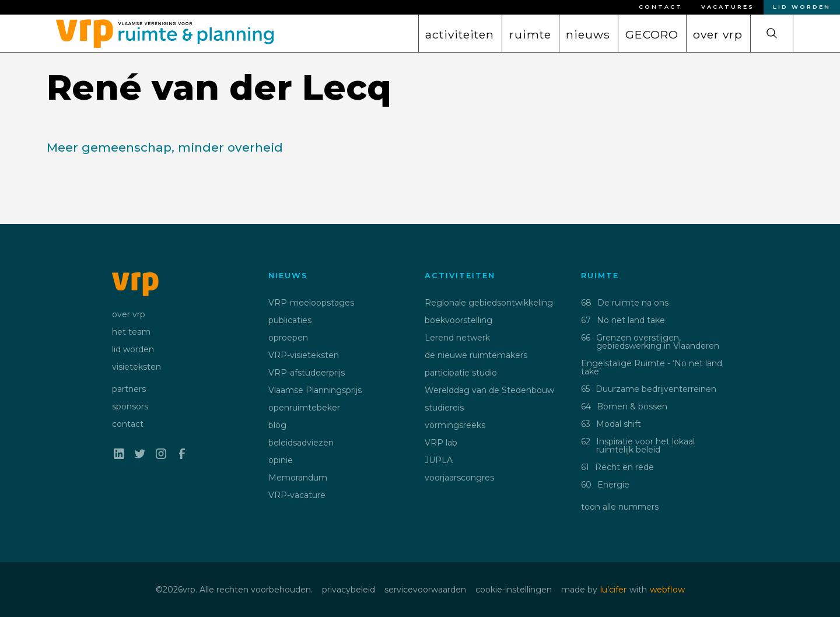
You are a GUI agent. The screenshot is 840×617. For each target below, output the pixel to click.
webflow (667, 590)
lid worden (133, 349)
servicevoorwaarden (425, 590)
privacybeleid (349, 590)
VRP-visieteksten (304, 355)
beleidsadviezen (301, 443)
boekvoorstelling (459, 320)
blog (277, 425)
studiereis (444, 408)
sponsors (130, 406)
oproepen (288, 338)
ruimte (530, 34)
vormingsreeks (455, 425)
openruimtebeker (304, 408)
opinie (281, 460)
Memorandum (298, 478)
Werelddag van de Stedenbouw (489, 390)
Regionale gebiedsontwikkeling (489, 303)
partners (129, 389)
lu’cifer (613, 590)
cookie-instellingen (514, 590)
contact (128, 424)
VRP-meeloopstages (311, 303)
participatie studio (461, 373)
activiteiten (460, 34)
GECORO (652, 34)
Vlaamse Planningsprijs (315, 390)
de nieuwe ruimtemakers (476, 355)
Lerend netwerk (457, 338)
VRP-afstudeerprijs (307, 373)
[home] (160, 31)
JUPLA (439, 460)
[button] (460, 33)
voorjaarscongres (459, 478)
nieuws (588, 34)
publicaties (290, 320)
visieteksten (136, 367)
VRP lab (441, 443)
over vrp (718, 34)
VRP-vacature (297, 495)
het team (131, 332)
